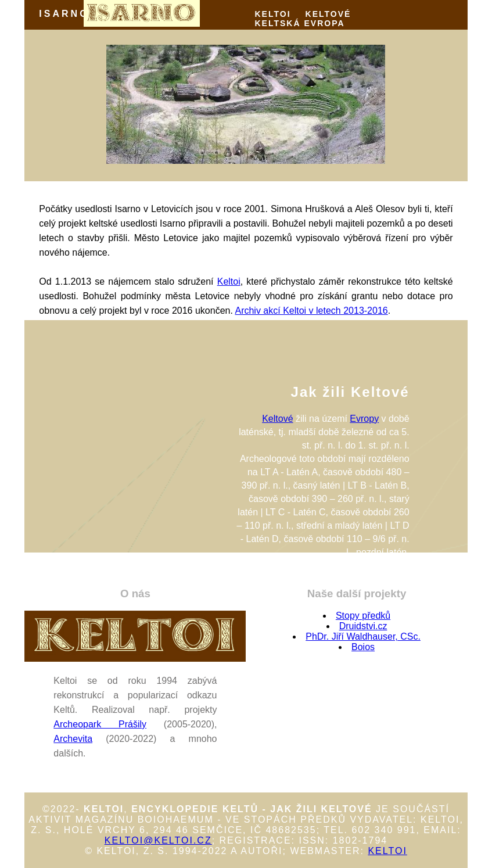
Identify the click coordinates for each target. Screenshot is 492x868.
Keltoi (229, 281)
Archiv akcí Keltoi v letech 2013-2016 (311, 311)
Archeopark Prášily (100, 724)
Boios (363, 647)
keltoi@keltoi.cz (158, 840)
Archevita (73, 739)
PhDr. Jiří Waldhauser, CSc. (363, 636)
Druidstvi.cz (363, 626)
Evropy (364, 419)
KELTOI (273, 14)
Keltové (277, 419)
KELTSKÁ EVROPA (300, 23)
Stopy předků (363, 616)
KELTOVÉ (328, 14)
